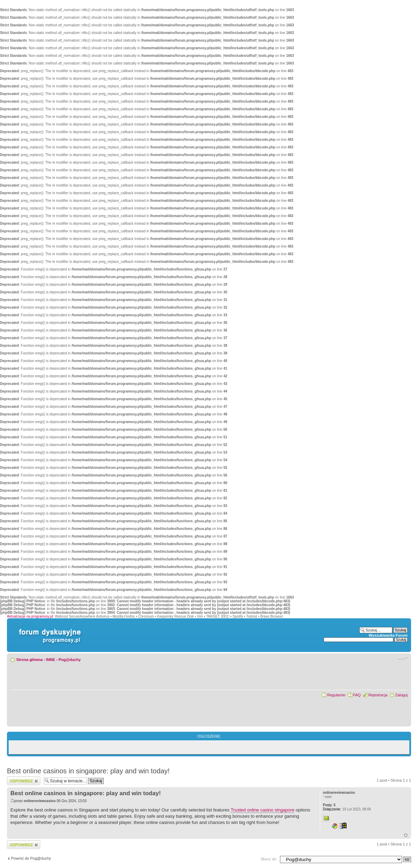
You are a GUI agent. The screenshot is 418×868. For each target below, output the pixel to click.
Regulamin (336, 695)
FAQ (357, 695)
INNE (51, 660)
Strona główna (29, 660)
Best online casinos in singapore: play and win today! (88, 771)
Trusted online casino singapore (263, 810)
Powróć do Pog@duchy (31, 858)
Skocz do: (269, 859)
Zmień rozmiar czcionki (403, 658)
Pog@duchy (70, 660)
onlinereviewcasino (40, 801)
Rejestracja (378, 695)
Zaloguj (401, 695)
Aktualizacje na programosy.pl (30, 616)
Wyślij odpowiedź (24, 781)
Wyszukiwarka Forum (388, 635)
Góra (406, 835)
